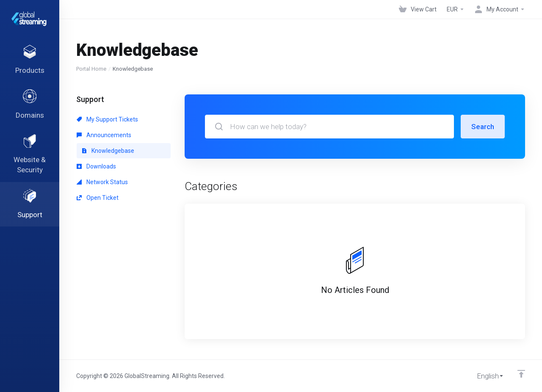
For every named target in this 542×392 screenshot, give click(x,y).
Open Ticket (98, 198)
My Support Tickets (107, 119)
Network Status (102, 182)
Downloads (96, 166)
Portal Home (91, 69)
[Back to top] (521, 374)
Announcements (104, 135)
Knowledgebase (108, 151)
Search (483, 127)
